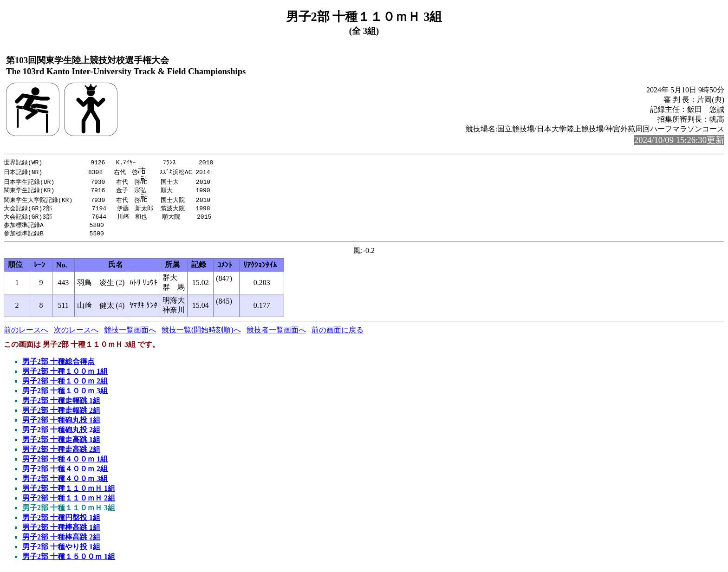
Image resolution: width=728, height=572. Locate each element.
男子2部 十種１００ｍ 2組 (65, 384)
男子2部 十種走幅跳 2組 (61, 413)
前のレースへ (26, 333)
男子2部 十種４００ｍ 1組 (65, 462)
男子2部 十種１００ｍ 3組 (65, 393)
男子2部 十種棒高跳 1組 (61, 530)
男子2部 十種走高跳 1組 (61, 442)
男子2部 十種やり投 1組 (61, 549)
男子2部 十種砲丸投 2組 (61, 432)
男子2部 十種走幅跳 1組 (61, 403)
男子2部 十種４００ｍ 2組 (65, 471)
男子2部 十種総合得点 (58, 364)
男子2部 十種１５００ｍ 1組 (69, 559)
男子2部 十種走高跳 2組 (61, 452)
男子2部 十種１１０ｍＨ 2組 (69, 501)
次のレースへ (76, 333)
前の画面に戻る (338, 333)
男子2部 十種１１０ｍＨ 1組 (69, 491)
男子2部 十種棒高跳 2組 (61, 540)
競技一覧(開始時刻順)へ (201, 333)
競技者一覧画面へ (276, 333)
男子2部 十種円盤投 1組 (61, 520)
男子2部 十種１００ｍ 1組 (65, 374)
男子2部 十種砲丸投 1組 (61, 423)
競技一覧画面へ (130, 333)
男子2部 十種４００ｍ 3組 (65, 481)
